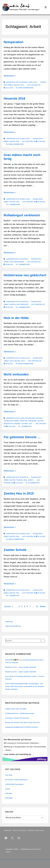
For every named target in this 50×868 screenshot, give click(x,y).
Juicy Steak (9, 676)
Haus (12, 262)
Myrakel (8, 667)
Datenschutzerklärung (13, 626)
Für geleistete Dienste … (22, 437)
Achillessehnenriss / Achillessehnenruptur (20, 713)
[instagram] (19, 838)
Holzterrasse (22, 304)
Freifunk (24, 421)
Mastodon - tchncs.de (12, 830)
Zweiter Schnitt (15, 550)
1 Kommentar (26, 426)
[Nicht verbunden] (12, 426)
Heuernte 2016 (14, 98)
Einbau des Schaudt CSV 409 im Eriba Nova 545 (22, 722)
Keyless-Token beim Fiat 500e (16, 709)
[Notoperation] (9, 88)
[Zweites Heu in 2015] (41, 537)
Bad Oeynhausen (28, 418)
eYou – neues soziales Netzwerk (25, 667)
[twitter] (12, 838)
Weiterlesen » (10, 76)
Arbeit (10, 85)
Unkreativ (9, 793)
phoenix (12, 660)
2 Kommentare (14, 205)
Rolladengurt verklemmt (22, 215)
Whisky (31, 480)
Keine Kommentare (26, 88)
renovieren (19, 262)
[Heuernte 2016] (41, 141)
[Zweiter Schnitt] (41, 593)
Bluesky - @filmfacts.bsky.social (32, 830)
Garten (13, 304)
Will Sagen (9, 798)
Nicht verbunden (16, 374)
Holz (22, 85)
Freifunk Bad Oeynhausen (14, 784)
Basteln (25, 82)
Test (30, 424)
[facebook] (6, 838)
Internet (17, 424)
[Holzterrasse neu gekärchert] (9, 307)
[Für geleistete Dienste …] (19, 483)
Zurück (7, 606)
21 (37, 606)
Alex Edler (9, 775)
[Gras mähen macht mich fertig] (41, 202)
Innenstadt (8, 424)
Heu (18, 141)
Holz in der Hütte (16, 318)
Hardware (32, 421)
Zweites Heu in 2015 (19, 493)
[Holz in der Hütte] (9, 364)
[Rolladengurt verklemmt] (9, 265)
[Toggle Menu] (46, 7)
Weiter (43, 606)
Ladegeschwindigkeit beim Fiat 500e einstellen (22, 727)
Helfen (16, 85)
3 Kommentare (34, 483)
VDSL (25, 480)
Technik (25, 424)
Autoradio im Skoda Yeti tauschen (17, 718)
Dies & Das (33, 82)
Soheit (7, 789)
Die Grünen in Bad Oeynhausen (16, 780)
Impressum (9, 622)
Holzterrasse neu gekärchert (25, 275)
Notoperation (14, 42)
